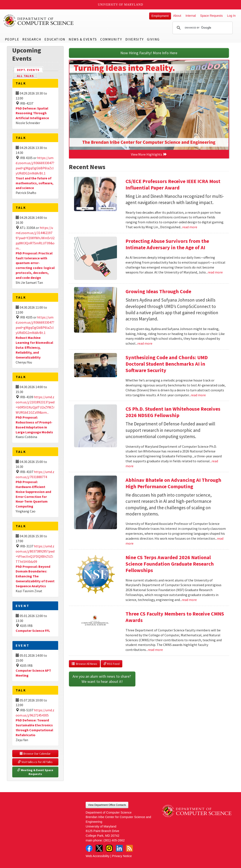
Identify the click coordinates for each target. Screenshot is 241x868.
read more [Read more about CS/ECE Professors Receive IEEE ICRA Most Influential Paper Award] (190, 227)
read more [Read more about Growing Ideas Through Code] (145, 343)
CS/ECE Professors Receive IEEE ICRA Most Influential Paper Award (173, 184)
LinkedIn (119, 848)
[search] (202, 28)
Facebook (89, 848)
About (177, 16)
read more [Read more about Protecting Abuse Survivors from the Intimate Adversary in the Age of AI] (215, 272)
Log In (231, 16)
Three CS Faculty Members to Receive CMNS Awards (175, 617)
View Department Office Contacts (107, 805)
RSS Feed (111, 664)
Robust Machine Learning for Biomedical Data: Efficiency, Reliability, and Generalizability (34, 347)
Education (55, 39)
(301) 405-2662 (114, 840)
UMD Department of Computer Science (39, 21)
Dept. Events (30, 70)
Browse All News (84, 664)
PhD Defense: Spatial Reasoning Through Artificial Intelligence (32, 113)
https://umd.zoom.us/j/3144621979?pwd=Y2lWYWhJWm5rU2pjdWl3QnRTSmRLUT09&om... (35, 238)
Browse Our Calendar (35, 754)
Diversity (135, 39)
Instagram (109, 848)
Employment (160, 16)
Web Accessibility (98, 856)
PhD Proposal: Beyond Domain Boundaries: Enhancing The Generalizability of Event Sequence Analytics (35, 576)
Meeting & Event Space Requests (36, 772)
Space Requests (211, 16)
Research (32, 39)
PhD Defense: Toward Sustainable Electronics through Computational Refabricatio (34, 728)
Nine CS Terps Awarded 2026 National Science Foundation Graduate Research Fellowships (170, 564)
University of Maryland (120, 5)
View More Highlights (149, 154)
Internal (191, 16)
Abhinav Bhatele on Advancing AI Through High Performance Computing (173, 483)
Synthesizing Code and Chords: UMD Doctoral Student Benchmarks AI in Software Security (167, 364)
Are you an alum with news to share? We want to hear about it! (102, 679)
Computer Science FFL (33, 631)
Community (111, 39)
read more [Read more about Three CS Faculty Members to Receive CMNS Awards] (155, 650)
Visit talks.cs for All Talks (35, 762)
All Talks (25, 76)
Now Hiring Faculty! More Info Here (149, 53)
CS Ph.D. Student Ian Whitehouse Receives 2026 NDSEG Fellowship (173, 412)
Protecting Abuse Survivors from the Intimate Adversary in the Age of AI (167, 244)
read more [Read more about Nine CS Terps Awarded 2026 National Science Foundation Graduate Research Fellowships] (189, 600)
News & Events (83, 39)
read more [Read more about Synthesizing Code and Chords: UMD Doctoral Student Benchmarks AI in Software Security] (198, 395)
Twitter (99, 848)
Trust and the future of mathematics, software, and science (35, 183)
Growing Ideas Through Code (158, 291)
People (12, 39)
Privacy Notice (122, 856)
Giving (153, 39)
